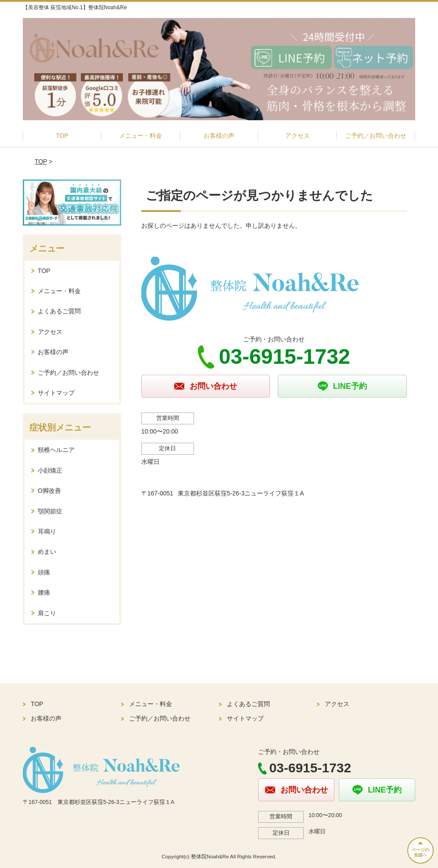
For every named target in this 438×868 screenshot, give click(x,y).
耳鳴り (47, 531)
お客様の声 (219, 136)
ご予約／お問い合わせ (376, 136)
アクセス (298, 136)
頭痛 (44, 572)
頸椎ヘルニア (56, 450)
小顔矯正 (50, 470)
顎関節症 (50, 511)
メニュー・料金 (140, 136)
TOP (62, 136)
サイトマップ (56, 393)
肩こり (47, 613)
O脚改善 (49, 491)
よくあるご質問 (59, 311)
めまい (47, 552)
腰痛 (44, 592)
